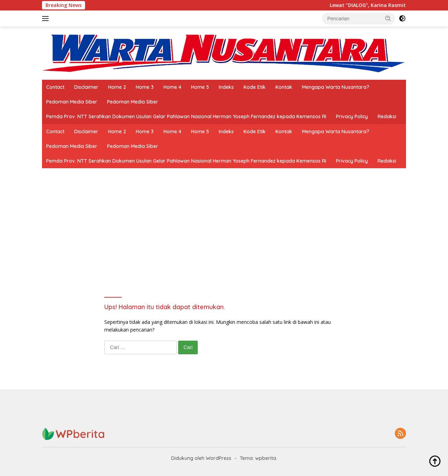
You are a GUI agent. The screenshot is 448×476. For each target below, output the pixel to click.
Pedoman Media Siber (72, 102)
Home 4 (172, 87)
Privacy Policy (352, 116)
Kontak (284, 87)
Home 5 (200, 87)
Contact (55, 87)
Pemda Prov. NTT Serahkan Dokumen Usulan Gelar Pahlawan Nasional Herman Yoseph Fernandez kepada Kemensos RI (186, 116)
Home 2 (117, 87)
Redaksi (387, 116)
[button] (388, 18)
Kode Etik (255, 87)
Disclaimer (86, 87)
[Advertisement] (224, 245)
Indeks (226, 87)
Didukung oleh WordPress (201, 458)
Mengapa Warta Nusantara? (336, 87)
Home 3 (145, 87)
